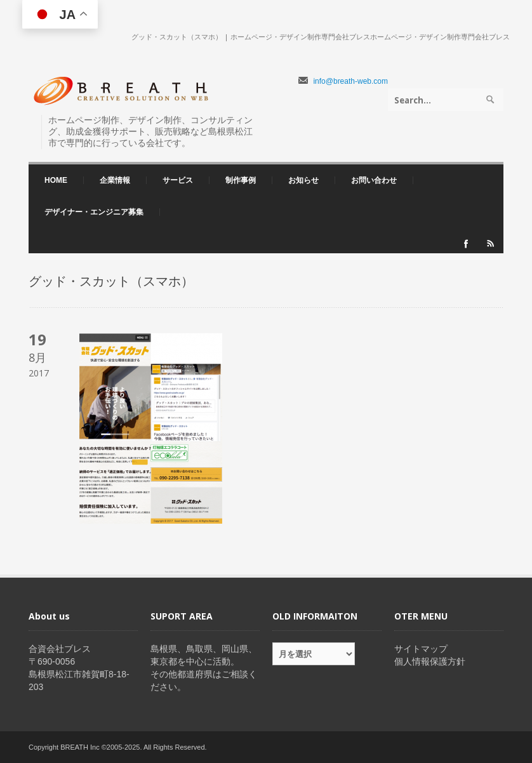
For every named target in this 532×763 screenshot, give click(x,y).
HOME (56, 180)
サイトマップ (421, 649)
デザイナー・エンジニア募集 (94, 212)
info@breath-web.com (350, 81)
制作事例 (241, 180)
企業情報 (112, 180)
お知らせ (303, 180)
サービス (175, 180)
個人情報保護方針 (430, 661)
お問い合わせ (374, 180)
